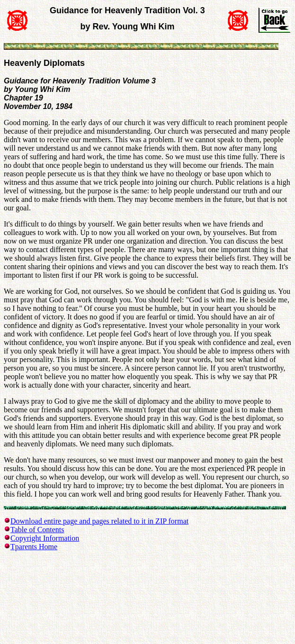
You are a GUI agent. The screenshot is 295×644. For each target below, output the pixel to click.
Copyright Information (45, 538)
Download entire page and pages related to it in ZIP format (99, 521)
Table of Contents (37, 530)
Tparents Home (34, 547)
